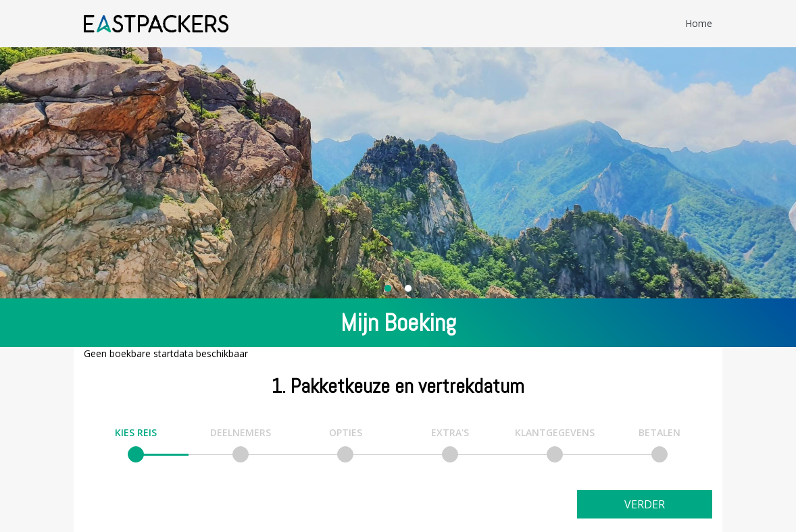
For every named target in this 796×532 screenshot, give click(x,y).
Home (699, 23)
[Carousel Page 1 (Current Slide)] (388, 288)
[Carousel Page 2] (408, 288)
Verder (645, 504)
